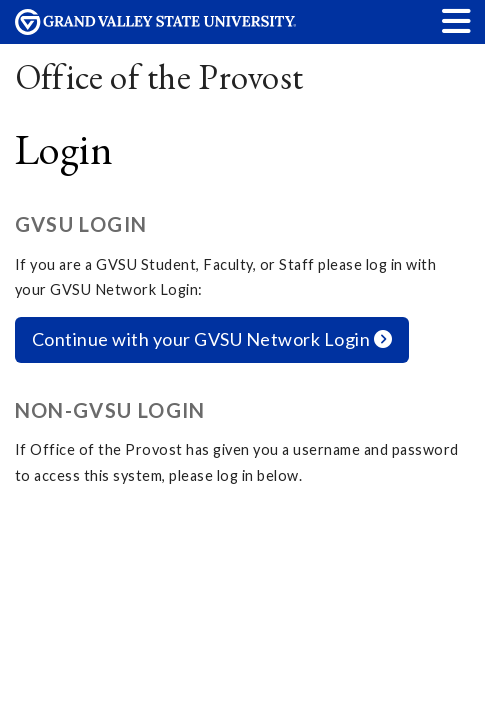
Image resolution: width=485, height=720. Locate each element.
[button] (457, 20)
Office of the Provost (159, 76)
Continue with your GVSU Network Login (212, 339)
